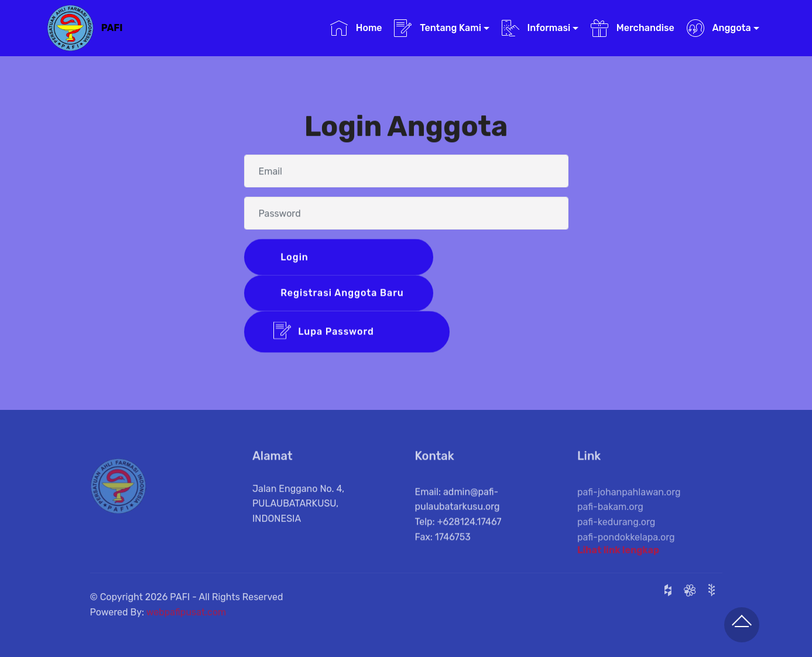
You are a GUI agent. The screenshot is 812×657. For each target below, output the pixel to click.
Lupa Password (347, 333)
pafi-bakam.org (610, 519)
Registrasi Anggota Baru (341, 294)
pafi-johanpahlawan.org (629, 503)
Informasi (536, 28)
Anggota (719, 28)
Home (356, 28)
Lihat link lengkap (618, 552)
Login (341, 257)
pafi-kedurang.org (616, 533)
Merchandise (633, 28)
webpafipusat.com (186, 617)
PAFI (112, 28)
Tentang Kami (438, 28)
